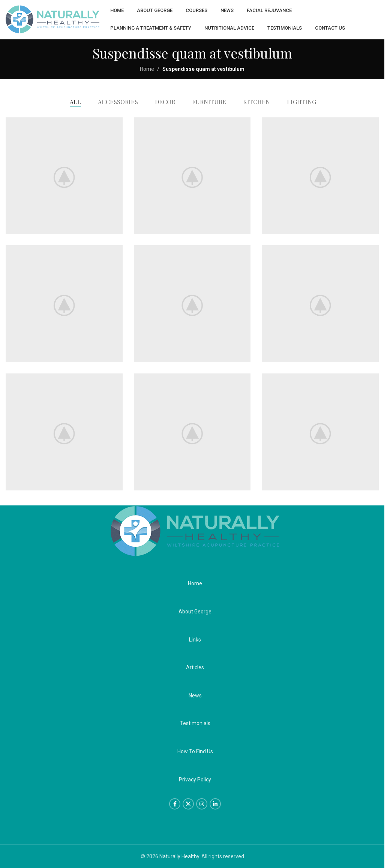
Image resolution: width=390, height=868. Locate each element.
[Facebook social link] (175, 804)
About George (195, 612)
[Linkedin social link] (215, 804)
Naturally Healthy (179, 856)
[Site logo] (52, 19)
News (195, 696)
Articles (195, 667)
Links (195, 639)
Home (147, 69)
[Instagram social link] (202, 804)
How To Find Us (195, 751)
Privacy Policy (195, 779)
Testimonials (195, 723)
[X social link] (188, 804)
